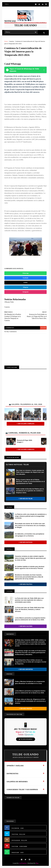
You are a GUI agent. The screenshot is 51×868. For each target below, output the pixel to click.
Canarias (11, 41)
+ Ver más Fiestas (25, 709)
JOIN (22, 852)
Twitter (26, 283)
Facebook (25, 278)
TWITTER (15, 834)
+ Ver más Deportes (25, 669)
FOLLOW (22, 834)
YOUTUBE (15, 846)
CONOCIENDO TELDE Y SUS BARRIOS (22, 789)
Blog (37, 863)
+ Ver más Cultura (25, 626)
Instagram (25, 292)
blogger (43, 328)
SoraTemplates (23, 863)
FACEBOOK (15, 828)
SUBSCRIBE (23, 846)
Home (6, 41)
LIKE (22, 828)
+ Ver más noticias (26, 542)
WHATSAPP (15, 852)
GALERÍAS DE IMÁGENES (17, 782)
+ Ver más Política (25, 584)
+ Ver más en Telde (26, 499)
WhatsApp (25, 273)
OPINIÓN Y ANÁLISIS (15, 766)
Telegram (25, 287)
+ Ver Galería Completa (26, 424)
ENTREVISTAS (13, 774)
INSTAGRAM (16, 840)
